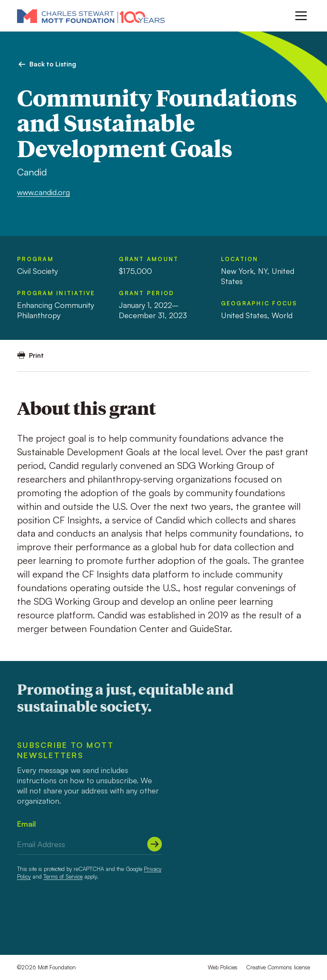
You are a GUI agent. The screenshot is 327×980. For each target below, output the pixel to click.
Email (26, 824)
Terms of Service (63, 877)
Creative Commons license (278, 967)
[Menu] (301, 16)
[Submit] (155, 844)
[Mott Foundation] (91, 16)
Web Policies (223, 967)
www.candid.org (43, 192)
